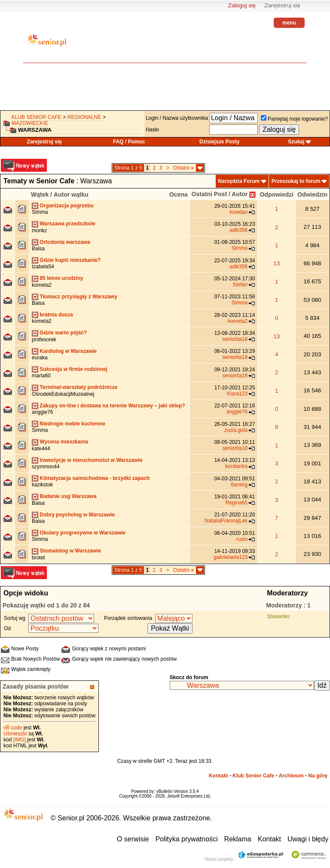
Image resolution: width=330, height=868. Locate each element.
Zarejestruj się (282, 5)
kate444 (41, 449)
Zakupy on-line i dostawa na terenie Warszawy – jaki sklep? (112, 406)
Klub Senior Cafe (37, 117)
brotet (38, 558)
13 (277, 263)
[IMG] (20, 740)
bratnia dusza (56, 315)
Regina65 (237, 503)
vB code (13, 728)
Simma (40, 212)
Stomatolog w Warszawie (70, 551)
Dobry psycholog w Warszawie (77, 515)
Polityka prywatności (187, 839)
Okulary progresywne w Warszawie (82, 533)
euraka (40, 358)
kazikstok (42, 485)
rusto (242, 539)
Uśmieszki (15, 734)
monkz (39, 231)
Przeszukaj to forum (296, 181)
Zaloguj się (242, 5)
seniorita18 (235, 339)
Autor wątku (71, 194)
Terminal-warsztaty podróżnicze (78, 387)
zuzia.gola (236, 430)
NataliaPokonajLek (226, 521)
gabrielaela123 (231, 557)
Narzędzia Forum (239, 181)
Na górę (318, 776)
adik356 (238, 230)
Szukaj (296, 142)
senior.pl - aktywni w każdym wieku (47, 43)
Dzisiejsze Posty (219, 142)
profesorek (44, 340)
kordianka (236, 466)
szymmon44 (46, 467)
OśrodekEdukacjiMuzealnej (63, 394)
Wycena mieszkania (64, 442)
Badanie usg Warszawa (68, 496)
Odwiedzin (312, 194)
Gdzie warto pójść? (63, 333)
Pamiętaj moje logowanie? (294, 119)
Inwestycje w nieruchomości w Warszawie (91, 460)
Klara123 (237, 394)
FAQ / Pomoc (129, 142)
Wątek (40, 194)
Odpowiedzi (277, 194)
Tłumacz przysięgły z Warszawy (78, 297)
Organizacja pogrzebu (66, 206)
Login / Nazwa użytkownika (177, 118)
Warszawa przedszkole (67, 224)
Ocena (179, 194)
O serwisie (133, 839)
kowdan (239, 212)
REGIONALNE (84, 117)
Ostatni (183, 168)
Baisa (38, 249)
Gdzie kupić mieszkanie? (70, 260)
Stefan (240, 285)
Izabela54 (43, 267)
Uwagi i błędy (308, 839)
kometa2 (42, 285)
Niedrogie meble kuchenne (72, 424)
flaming (239, 485)
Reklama (238, 839)
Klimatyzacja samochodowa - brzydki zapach (95, 478)
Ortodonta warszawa (65, 242)
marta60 (41, 376)
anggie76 (42, 412)
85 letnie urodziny (61, 278)
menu (289, 23)
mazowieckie (30, 123)
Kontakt (218, 776)
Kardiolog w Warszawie (68, 351)
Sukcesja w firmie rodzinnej (73, 369)
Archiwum (291, 776)
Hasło (152, 130)
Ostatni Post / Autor (220, 194)
